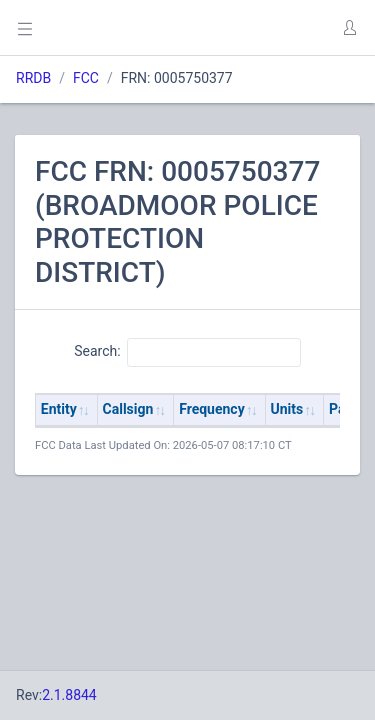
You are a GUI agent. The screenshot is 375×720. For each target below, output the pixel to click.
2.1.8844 (69, 695)
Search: (187, 352)
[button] (349, 28)
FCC (86, 78)
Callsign (128, 409)
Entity (59, 409)
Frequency (212, 409)
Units (287, 409)
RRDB (33, 78)
